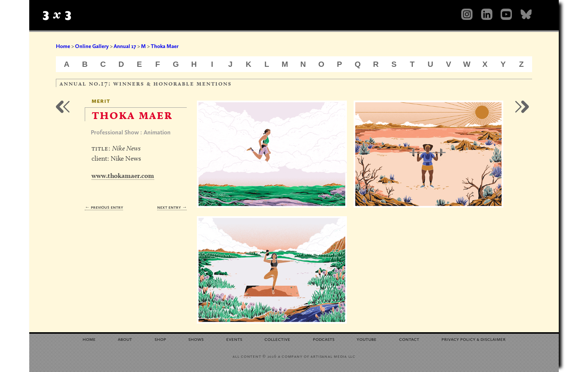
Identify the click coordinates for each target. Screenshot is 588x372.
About (125, 339)
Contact (409, 339)
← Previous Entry (104, 207)
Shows (196, 339)
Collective (277, 339)
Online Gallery (92, 46)
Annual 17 (125, 46)
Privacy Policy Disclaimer (473, 339)
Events (234, 339)
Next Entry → (172, 207)
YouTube (367, 339)
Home (63, 46)
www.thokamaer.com (123, 175)
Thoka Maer (165, 46)
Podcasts (324, 339)
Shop (160, 339)
